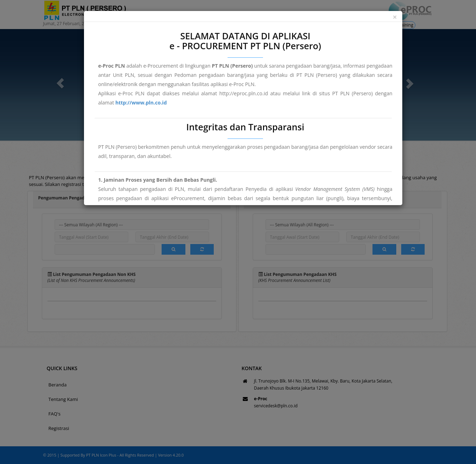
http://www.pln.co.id (141, 103)
